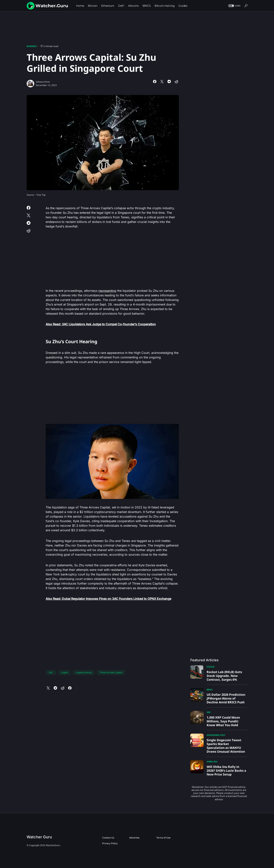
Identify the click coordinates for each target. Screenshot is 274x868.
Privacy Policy (110, 843)
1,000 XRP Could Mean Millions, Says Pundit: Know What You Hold (223, 721)
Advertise (134, 838)
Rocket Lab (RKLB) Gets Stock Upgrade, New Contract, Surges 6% (224, 676)
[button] (234, 6)
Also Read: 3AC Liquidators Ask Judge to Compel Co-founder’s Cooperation (101, 324)
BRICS (210, 690)
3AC (51, 672)
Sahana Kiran (43, 82)
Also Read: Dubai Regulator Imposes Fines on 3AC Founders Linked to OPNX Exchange (108, 599)
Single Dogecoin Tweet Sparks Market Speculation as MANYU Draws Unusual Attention (226, 746)
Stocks (211, 667)
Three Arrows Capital (111, 672)
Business (32, 46)
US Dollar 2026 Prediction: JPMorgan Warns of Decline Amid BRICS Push (226, 698)
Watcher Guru (39, 837)
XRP (209, 712)
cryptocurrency (84, 672)
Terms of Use (163, 838)
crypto (64, 672)
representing (107, 291)
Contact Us (108, 838)
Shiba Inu (212, 761)
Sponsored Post (216, 735)
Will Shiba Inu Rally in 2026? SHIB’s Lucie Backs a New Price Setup (226, 771)
